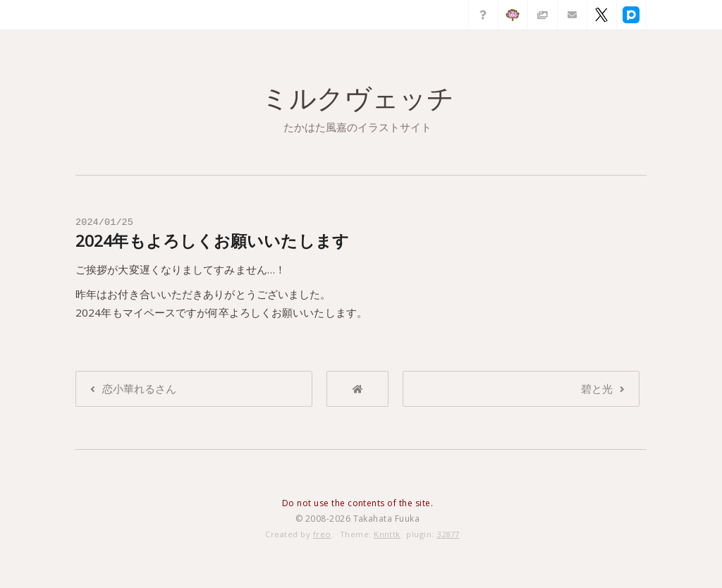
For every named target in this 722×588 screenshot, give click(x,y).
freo (322, 534)
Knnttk (387, 534)
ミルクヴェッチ (358, 98)
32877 (448, 534)
